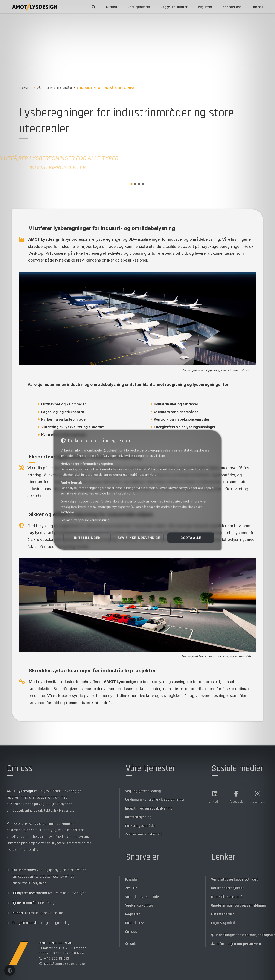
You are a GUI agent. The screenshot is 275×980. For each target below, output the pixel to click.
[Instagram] (258, 796)
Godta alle (191, 538)
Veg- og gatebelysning (143, 791)
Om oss (257, 7)
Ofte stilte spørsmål (227, 897)
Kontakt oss (232, 7)
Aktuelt (112, 7)
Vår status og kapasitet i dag (235, 879)
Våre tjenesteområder (56, 88)
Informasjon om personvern (236, 944)
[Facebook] (236, 796)
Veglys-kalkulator (174, 7)
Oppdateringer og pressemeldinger (239, 905)
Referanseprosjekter (227, 888)
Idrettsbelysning (138, 817)
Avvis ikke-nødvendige (139, 538)
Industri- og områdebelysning (149, 808)
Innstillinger (87, 538)
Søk (131, 944)
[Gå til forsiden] (35, 7)
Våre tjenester (139, 7)
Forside (25, 88)
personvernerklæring (95, 520)
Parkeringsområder (141, 826)
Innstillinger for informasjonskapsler (243, 935)
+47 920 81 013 (57, 958)
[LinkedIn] (215, 796)
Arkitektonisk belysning (144, 834)
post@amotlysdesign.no (65, 964)
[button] (10, 970)
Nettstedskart (223, 914)
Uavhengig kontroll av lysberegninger (155, 800)
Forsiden (132, 879)
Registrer (205, 7)
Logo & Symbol (223, 923)
